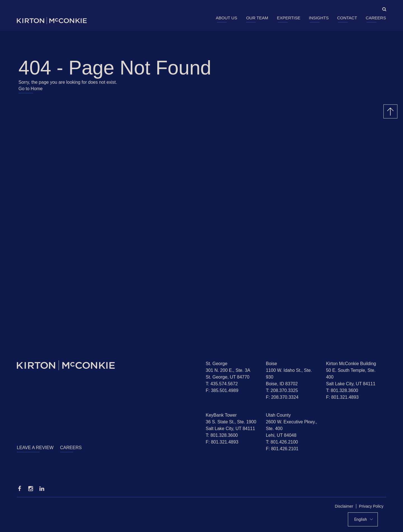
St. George (216, 364)
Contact (347, 18)
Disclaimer (344, 506)
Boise (271, 364)
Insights (319, 18)
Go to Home (31, 89)
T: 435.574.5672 (222, 384)
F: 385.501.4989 (222, 390)
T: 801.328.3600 (342, 390)
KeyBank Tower (221, 415)
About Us (226, 18)
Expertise (289, 18)
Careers (376, 18)
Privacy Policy (371, 506)
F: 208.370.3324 (282, 397)
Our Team (257, 18)
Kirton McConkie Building (351, 364)
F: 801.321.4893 (342, 397)
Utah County (278, 415)
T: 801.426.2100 (282, 442)
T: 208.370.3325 (282, 390)
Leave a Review (35, 448)
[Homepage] (107, 365)
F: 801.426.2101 (282, 449)
